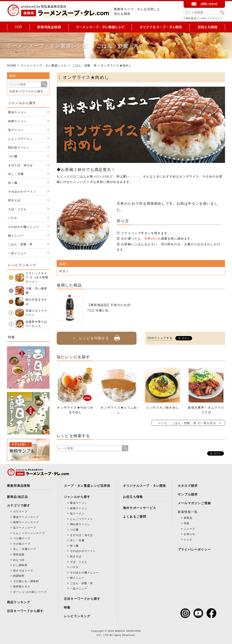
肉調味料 (19, 576)
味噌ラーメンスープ (26, 522)
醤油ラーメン (17, 112)
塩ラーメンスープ (25, 528)
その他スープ (22, 544)
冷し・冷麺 (16, 174)
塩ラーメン (16, 130)
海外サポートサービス (140, 508)
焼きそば (14, 200)
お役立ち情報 (133, 497)
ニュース (190, 529)
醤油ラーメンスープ (26, 517)
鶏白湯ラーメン (19, 148)
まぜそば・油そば (20, 165)
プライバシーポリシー (194, 549)
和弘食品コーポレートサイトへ (204, 18)
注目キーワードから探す (26, 91)
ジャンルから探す (77, 497)
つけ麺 (13, 156)
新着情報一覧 (188, 512)
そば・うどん (17, 209)
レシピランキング (77, 616)
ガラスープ (20, 512)
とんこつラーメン (20, 139)
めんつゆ (19, 560)
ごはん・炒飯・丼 (84, 65)
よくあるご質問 (135, 517)
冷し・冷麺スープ (25, 549)
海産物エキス (22, 587)
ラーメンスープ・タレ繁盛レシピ (44, 65)
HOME (12, 65)
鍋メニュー (16, 236)
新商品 (188, 518)
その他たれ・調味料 (26, 581)
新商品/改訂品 (17, 497)
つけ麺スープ (22, 538)
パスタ (13, 218)
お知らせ (190, 534)
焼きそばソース (23, 571)
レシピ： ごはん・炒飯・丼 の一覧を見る (187, 423)
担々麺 (13, 183)
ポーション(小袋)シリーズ (30, 592)
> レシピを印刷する (96, 336)
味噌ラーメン (17, 121)
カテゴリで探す (19, 505)
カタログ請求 (188, 486)
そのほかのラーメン (22, 192)
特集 (67, 607)
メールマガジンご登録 (194, 503)
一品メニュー (17, 253)
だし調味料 (20, 565)
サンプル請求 (188, 494)
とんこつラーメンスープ (29, 533)
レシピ (188, 539)
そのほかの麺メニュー (24, 227)
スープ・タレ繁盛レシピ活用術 (87, 486)
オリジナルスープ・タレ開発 (145, 486)
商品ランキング (19, 602)
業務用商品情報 (19, 486)
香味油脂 (19, 554)
